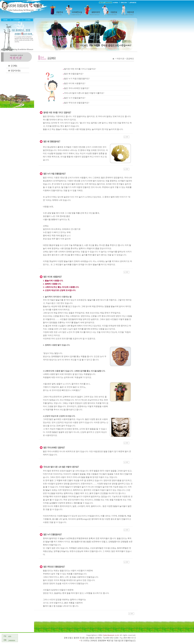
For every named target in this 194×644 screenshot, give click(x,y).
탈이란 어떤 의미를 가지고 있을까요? (80, 69)
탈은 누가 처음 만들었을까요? (77, 79)
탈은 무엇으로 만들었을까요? (77, 103)
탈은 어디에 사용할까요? (75, 83)
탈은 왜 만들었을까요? (74, 74)
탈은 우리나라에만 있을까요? (77, 88)
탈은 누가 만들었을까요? (75, 98)
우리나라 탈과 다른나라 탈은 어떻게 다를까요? (84, 93)
